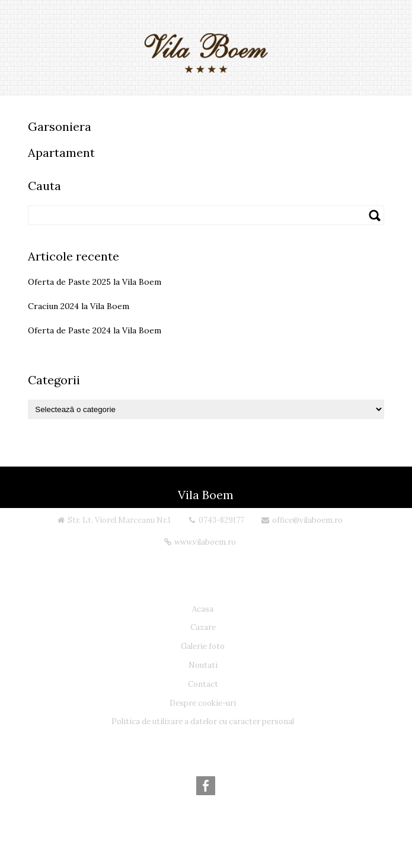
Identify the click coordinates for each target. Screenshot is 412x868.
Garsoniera (60, 126)
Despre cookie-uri (203, 703)
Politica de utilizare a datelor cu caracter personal (203, 721)
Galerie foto (203, 646)
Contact (203, 684)
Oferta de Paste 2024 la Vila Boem (95, 330)
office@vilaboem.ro (307, 520)
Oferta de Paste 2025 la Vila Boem (95, 282)
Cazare (203, 627)
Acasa (203, 609)
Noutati (203, 665)
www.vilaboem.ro (205, 542)
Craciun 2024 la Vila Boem (79, 306)
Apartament (61, 152)
